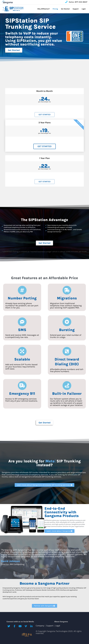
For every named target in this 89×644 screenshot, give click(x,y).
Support (50, 626)
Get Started (45, 115)
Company (40, 626)
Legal (57, 626)
